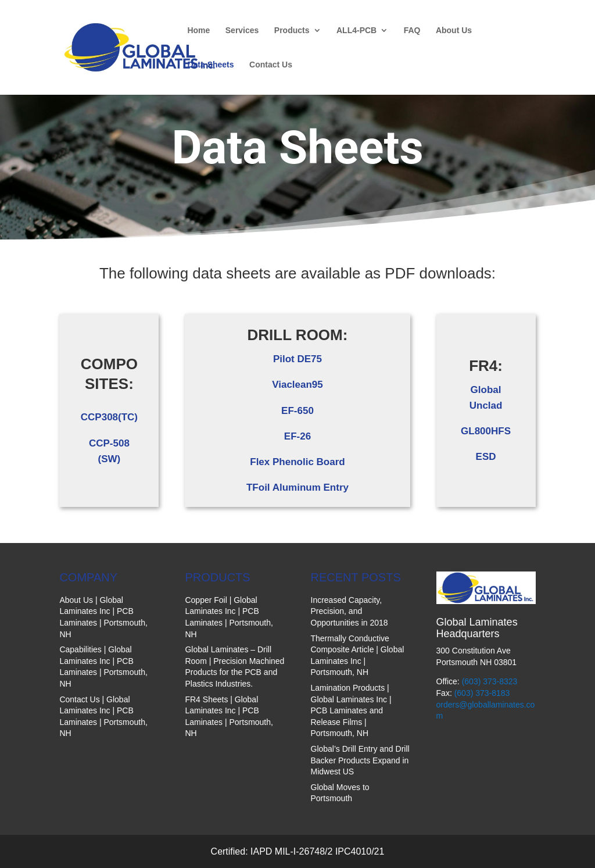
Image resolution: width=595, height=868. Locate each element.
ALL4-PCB (356, 31)
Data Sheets (210, 65)
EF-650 (297, 411)
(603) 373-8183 (482, 693)
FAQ (412, 31)
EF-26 (297, 436)
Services (242, 31)
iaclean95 (301, 385)
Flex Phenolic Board (297, 462)
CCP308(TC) (109, 417)
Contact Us (271, 65)
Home (198, 31)
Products (292, 31)
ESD (486, 457)
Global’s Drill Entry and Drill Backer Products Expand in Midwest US (360, 760)
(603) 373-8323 (490, 681)
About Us (454, 31)
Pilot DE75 (297, 359)
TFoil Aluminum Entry (297, 487)
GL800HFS (486, 431)
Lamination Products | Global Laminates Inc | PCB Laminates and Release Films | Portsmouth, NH (351, 710)
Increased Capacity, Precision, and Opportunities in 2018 (350, 611)
